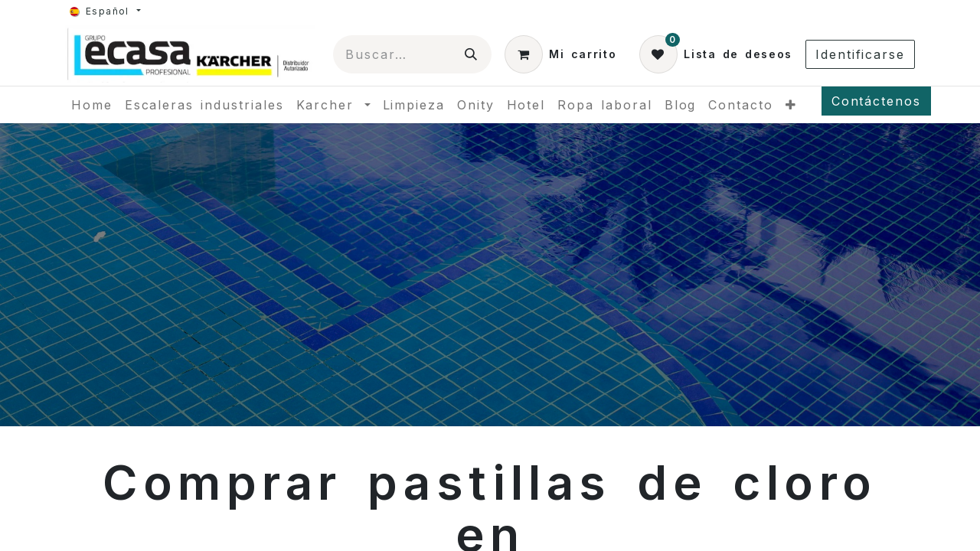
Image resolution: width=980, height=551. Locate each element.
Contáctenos (876, 101)
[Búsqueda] (472, 54)
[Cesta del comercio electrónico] (560, 54)
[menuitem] (92, 105)
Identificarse (860, 54)
